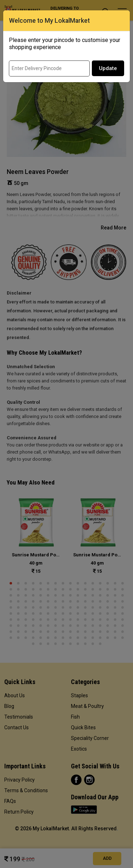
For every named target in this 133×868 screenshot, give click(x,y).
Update (108, 68)
